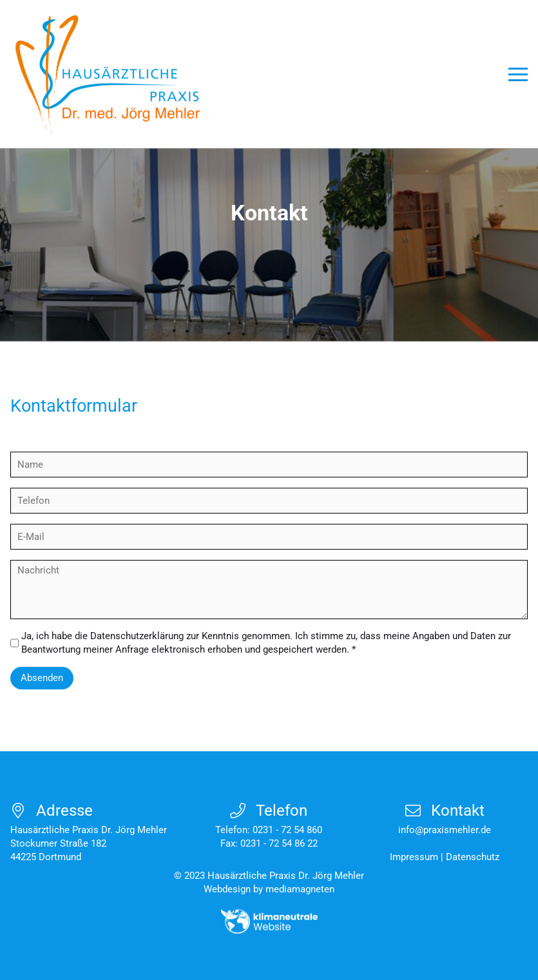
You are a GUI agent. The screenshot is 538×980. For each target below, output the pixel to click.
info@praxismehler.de (445, 830)
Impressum (414, 857)
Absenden (42, 678)
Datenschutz (473, 857)
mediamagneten (300, 889)
